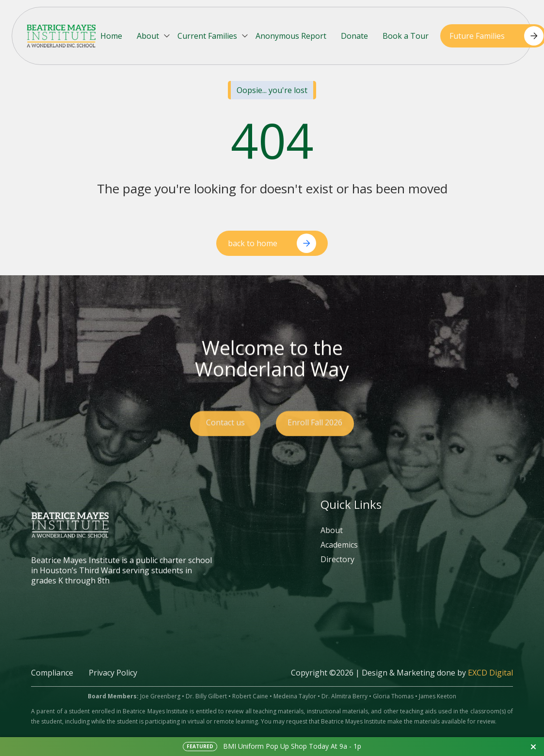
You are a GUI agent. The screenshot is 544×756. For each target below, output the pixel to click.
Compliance (52, 682)
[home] (61, 36)
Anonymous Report (291, 36)
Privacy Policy (113, 682)
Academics (339, 554)
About (332, 540)
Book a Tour (406, 36)
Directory (337, 568)
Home (111, 36)
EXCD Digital (490, 682)
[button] (154, 36)
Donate (354, 36)
